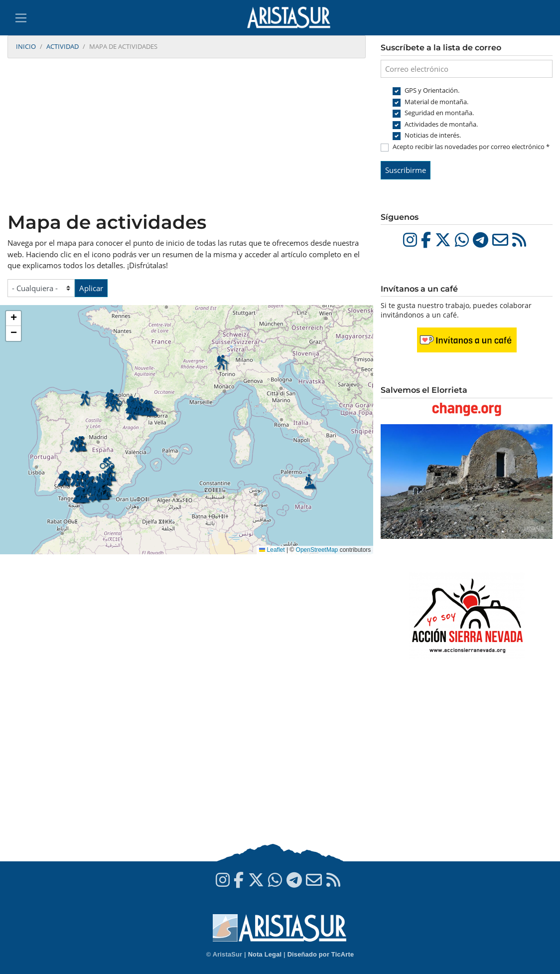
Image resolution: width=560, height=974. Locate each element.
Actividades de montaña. (441, 124)
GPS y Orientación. (432, 90)
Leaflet (272, 550)
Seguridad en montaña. (439, 113)
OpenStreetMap (317, 550)
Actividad (63, 46)
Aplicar (91, 288)
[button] (96, 495)
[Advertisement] (187, 136)
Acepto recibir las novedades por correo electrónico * (471, 147)
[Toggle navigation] (21, 18)
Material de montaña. (436, 102)
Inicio (26, 46)
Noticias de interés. (433, 135)
